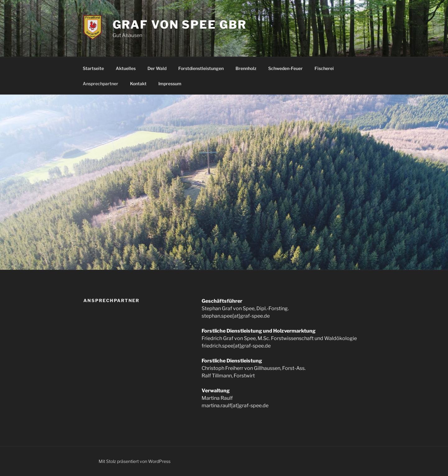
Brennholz (246, 68)
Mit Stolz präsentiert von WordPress (135, 461)
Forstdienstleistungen (201, 68)
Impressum (170, 84)
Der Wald (157, 68)
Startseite (93, 68)
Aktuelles (126, 68)
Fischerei (324, 68)
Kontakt (138, 84)
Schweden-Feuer (285, 68)
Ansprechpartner (100, 84)
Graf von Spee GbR (180, 25)
